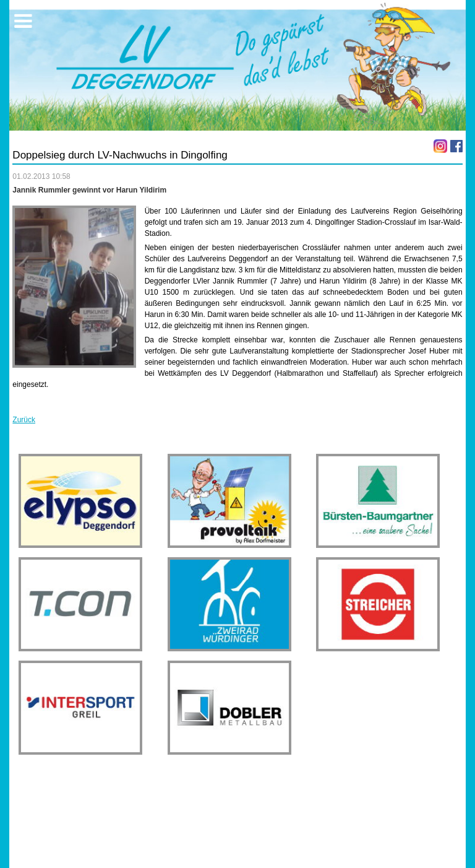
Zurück (24, 420)
